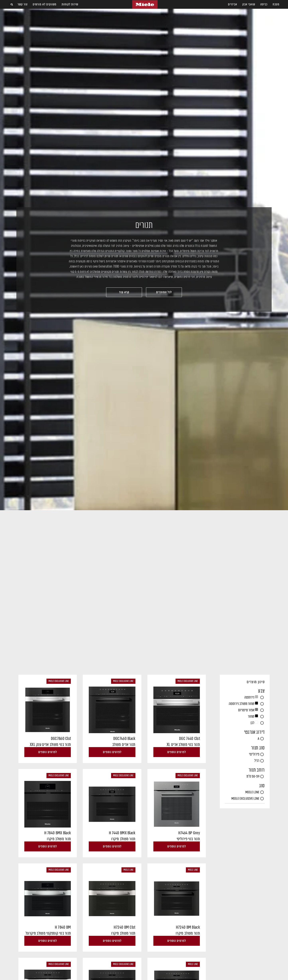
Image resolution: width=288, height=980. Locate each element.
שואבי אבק (249, 4)
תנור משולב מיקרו (123, 839)
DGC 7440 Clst (189, 739)
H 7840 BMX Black (58, 833)
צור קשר (23, 4)
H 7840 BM (63, 927)
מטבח (276, 4)
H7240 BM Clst (125, 927)
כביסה (264, 4)
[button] (12, 5)
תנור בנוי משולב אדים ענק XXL (50, 745)
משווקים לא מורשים (45, 4)
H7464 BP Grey (189, 833)
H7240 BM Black (188, 927)
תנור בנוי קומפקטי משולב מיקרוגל (48, 933)
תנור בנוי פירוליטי (188, 839)
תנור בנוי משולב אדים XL (183, 745)
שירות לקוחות (70, 4)
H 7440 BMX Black (122, 833)
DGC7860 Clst (61, 739)
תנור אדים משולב (124, 745)
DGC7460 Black (124, 739)
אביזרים (233, 4)
